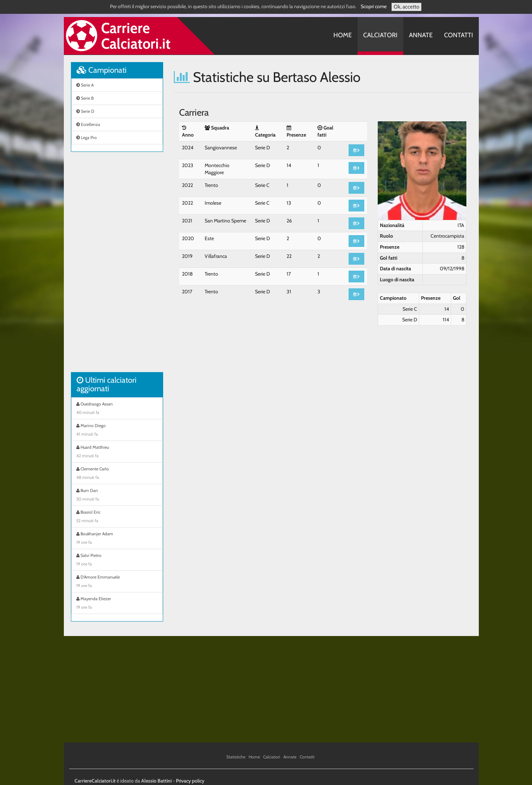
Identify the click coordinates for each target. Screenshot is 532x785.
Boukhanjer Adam (117, 539)
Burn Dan (117, 496)
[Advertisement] (117, 266)
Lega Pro (87, 137)
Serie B (85, 98)
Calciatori (380, 35)
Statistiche (236, 757)
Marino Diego (117, 431)
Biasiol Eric (117, 517)
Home (343, 35)
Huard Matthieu (117, 452)
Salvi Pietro (117, 560)
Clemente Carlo (117, 474)
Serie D (85, 111)
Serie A (85, 85)
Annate (421, 35)
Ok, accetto (406, 7)
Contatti (459, 35)
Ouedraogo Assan (117, 409)
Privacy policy (190, 781)
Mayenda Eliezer (117, 604)
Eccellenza (88, 124)
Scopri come (374, 6)
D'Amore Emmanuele (117, 582)
